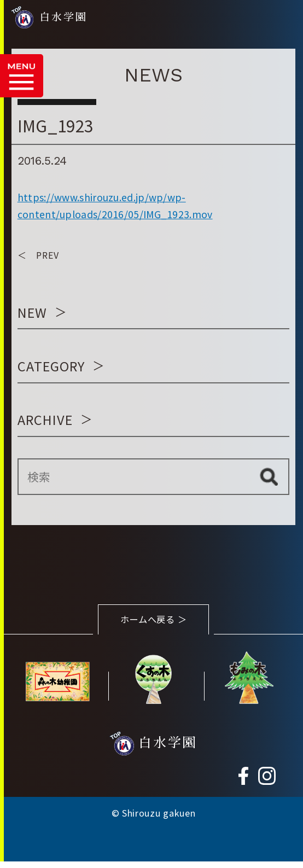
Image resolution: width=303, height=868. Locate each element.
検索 (269, 477)
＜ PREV (38, 255)
